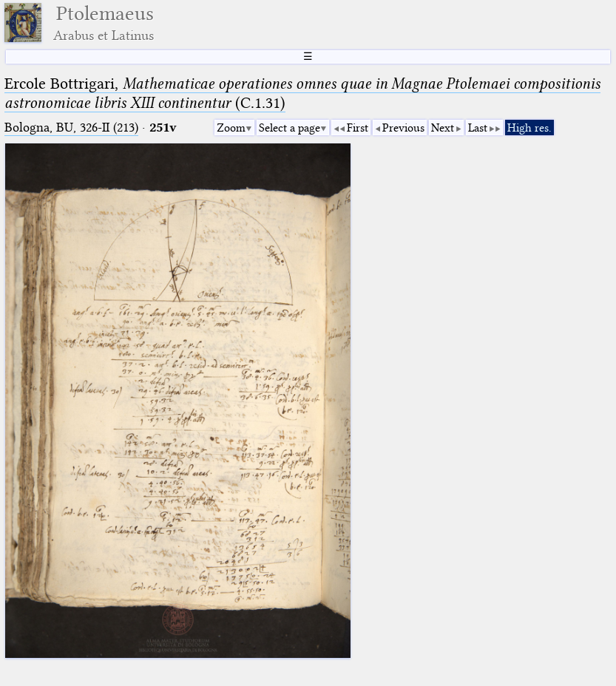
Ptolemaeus (104, 23)
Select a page (290, 128)
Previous (403, 128)
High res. (529, 128)
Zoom (231, 128)
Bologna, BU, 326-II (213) (71, 128)
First (358, 128)
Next (443, 128)
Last (478, 128)
